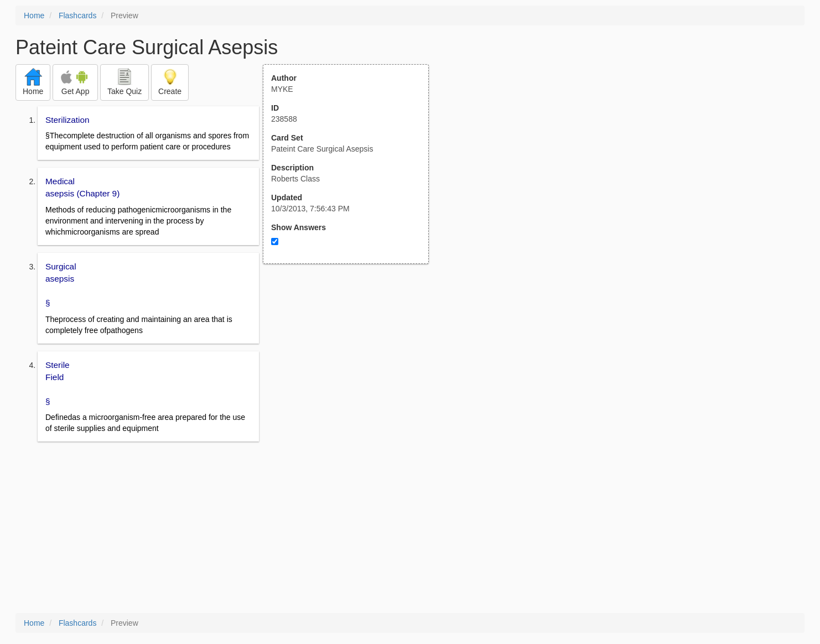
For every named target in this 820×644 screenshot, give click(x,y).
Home (34, 15)
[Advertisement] (352, 372)
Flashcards (77, 15)
